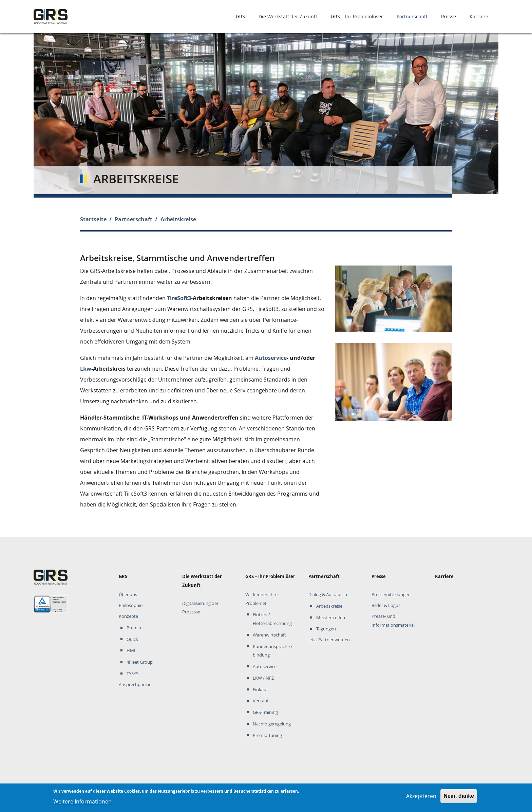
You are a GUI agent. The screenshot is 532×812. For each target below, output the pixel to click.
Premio (134, 628)
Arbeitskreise (329, 606)
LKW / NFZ (263, 678)
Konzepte (128, 616)
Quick (132, 639)
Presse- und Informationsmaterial (393, 621)
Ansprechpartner (136, 685)
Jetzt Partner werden (329, 640)
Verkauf (261, 701)
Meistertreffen (331, 618)
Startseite (93, 219)
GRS (240, 16)
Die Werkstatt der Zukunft (288, 16)
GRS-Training (265, 712)
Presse (449, 16)
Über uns (128, 595)
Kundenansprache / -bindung (274, 651)
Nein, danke (459, 798)
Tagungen (326, 629)
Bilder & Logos (386, 605)
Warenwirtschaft (269, 635)
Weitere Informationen (82, 804)
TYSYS (132, 674)
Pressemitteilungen (391, 595)
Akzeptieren (421, 798)
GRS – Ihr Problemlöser (357, 16)
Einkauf (260, 690)
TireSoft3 (179, 298)
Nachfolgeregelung (272, 724)
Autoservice (271, 358)
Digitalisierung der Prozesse (200, 608)
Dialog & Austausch (328, 595)
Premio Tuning (267, 735)
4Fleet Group (140, 662)
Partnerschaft (412, 16)
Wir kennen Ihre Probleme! (261, 599)
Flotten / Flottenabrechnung (272, 619)
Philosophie (131, 605)
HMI (131, 651)
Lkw (86, 369)
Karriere (479, 16)
